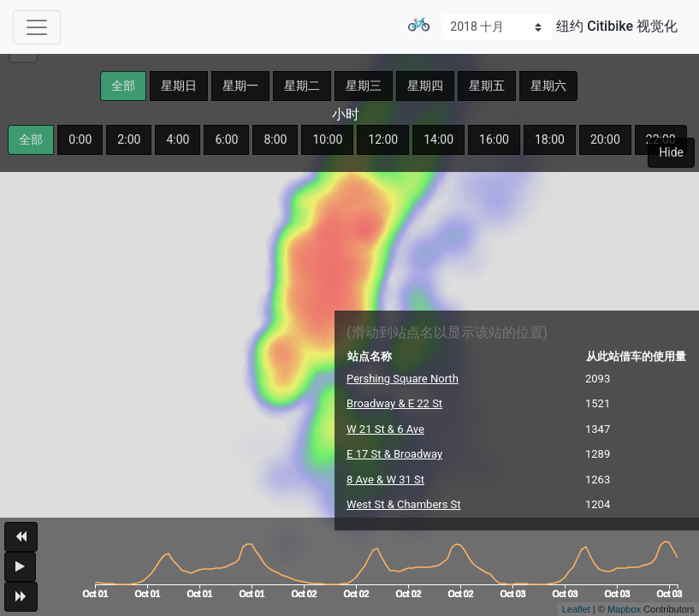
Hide (671, 152)
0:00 (80, 139)
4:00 (178, 139)
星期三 (364, 86)
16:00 (494, 139)
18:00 (550, 139)
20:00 (605, 139)
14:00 (438, 139)
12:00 (383, 139)
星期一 (240, 86)
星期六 (548, 86)
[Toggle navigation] (37, 27)
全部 (123, 86)
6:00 (226, 139)
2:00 (129, 139)
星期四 (425, 86)
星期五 (487, 86)
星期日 (179, 86)
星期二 (302, 86)
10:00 (327, 139)
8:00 (275, 139)
